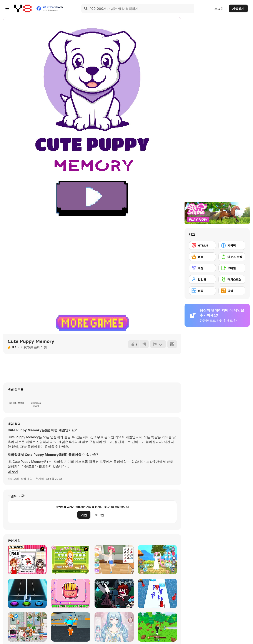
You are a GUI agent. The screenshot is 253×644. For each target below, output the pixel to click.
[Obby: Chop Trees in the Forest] (157, 627)
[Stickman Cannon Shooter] (157, 593)
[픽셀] (232, 291)
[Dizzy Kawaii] (71, 593)
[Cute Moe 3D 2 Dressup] (157, 560)
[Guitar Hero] (27, 593)
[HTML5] (202, 245)
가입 (84, 515)
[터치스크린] (232, 279)
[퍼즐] (202, 291)
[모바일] (232, 268)
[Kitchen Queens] (27, 560)
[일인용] (202, 279)
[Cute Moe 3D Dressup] (114, 560)
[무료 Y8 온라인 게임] (23, 8)
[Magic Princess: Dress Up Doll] (114, 627)
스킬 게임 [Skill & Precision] (26, 479)
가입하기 (238, 9)
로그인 (219, 9)
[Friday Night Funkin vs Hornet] (114, 593)
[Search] (86, 8)
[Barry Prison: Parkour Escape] (71, 627)
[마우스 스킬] (232, 257)
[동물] (202, 257)
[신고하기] (158, 344)
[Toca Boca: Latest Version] (27, 627)
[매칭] (202, 268)
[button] (13, 472)
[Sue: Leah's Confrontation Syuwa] (71, 560)
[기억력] (232, 245)
